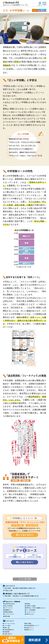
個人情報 (28, 623)
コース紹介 (7, 626)
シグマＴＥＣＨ (9, 614)
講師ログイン (30, 630)
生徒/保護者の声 (9, 630)
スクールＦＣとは (9, 623)
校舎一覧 (7, 628)
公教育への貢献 (31, 606)
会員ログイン (30, 628)
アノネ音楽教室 (31, 610)
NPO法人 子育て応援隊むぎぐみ (36, 608)
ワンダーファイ (31, 612)
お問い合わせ (8, 634)
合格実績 (7, 632)
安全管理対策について (32, 626)
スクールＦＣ (9, 608)
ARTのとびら (30, 614)
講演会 (28, 604)
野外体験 (7, 616)
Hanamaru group (10, 604)
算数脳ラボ (8, 610)
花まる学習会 (9, 606)
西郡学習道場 (9, 612)
